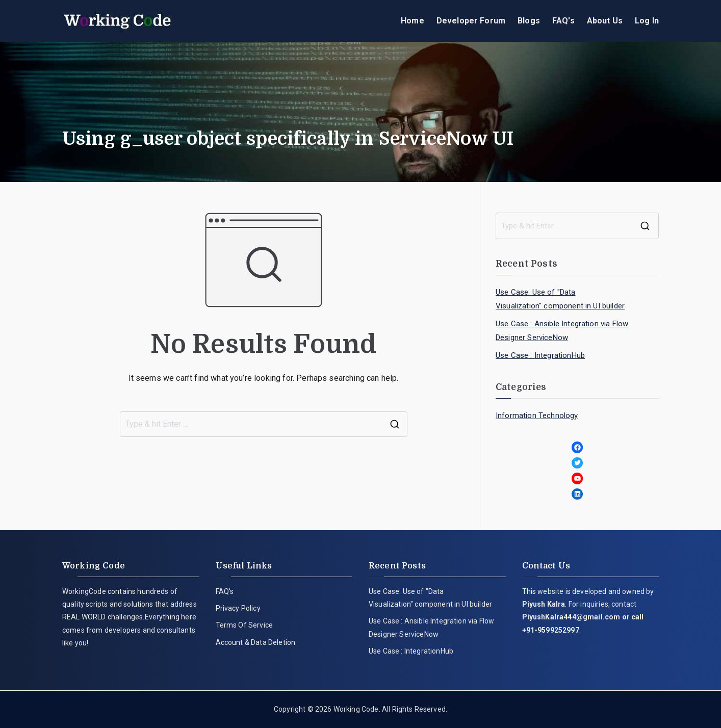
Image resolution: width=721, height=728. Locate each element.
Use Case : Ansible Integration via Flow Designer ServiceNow (562, 331)
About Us (605, 21)
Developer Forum (471, 21)
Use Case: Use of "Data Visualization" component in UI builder (560, 299)
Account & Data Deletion (256, 642)
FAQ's (563, 21)
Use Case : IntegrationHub (540, 355)
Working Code (356, 709)
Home (413, 21)
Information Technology (537, 415)
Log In (647, 21)
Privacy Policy (238, 608)
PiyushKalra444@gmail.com (571, 617)
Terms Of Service (244, 625)
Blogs (529, 21)
